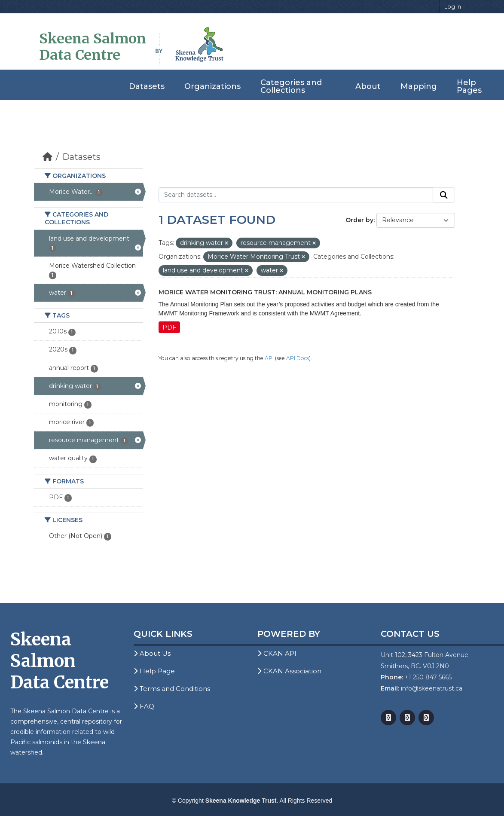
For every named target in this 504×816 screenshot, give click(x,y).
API (269, 358)
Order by (359, 220)
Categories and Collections (291, 86)
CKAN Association (289, 671)
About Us (152, 653)
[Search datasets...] (296, 195)
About (368, 86)
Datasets (147, 86)
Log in (453, 6)
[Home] (47, 157)
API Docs (298, 358)
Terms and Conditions (172, 689)
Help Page (154, 671)
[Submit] (444, 195)
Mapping (419, 86)
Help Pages (469, 86)
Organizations (212, 86)
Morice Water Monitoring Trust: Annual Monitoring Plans (265, 292)
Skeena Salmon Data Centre (93, 47)
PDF (169, 327)
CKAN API (277, 653)
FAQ (144, 706)
